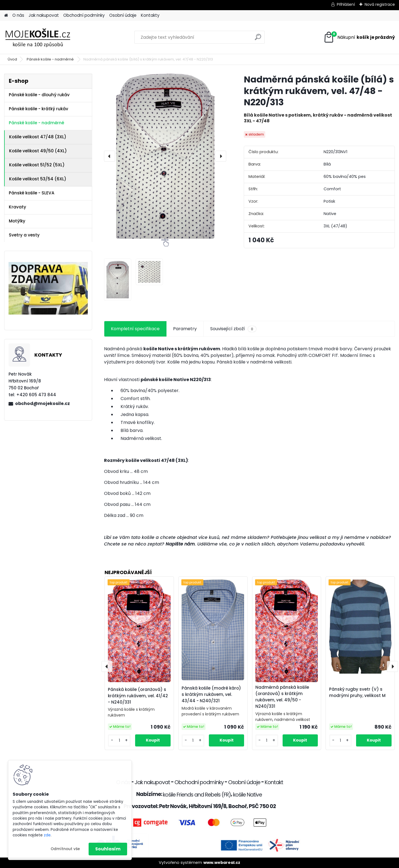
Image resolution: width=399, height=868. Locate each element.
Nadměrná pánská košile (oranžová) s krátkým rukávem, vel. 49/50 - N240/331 (282, 697)
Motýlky (17, 221)
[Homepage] (6, 16)
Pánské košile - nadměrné (51, 59)
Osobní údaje (123, 15)
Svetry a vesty (24, 235)
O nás (18, 15)
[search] (258, 39)
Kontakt (274, 782)
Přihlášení (346, 4)
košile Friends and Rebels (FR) (197, 795)
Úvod (12, 59)
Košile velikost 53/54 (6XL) (38, 179)
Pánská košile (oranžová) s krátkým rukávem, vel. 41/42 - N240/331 (138, 696)
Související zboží (233, 329)
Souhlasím (108, 849)
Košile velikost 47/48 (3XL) (38, 137)
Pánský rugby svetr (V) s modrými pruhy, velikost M (357, 692)
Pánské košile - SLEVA (32, 193)
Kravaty (17, 207)
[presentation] (110, 156)
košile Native (248, 795)
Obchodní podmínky (84, 15)
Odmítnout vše (65, 849)
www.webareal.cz (222, 863)
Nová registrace (380, 4)
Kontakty (150, 15)
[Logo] (42, 37)
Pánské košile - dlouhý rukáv (39, 95)
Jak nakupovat (44, 15)
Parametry (185, 329)
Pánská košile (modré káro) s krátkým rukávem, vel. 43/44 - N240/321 (211, 694)
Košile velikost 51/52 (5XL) (37, 165)
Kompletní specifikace (135, 329)
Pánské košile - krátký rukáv (39, 109)
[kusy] (119, 741)
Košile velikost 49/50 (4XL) (38, 151)
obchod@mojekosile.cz (43, 403)
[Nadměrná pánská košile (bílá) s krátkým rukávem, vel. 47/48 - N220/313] (165, 156)
